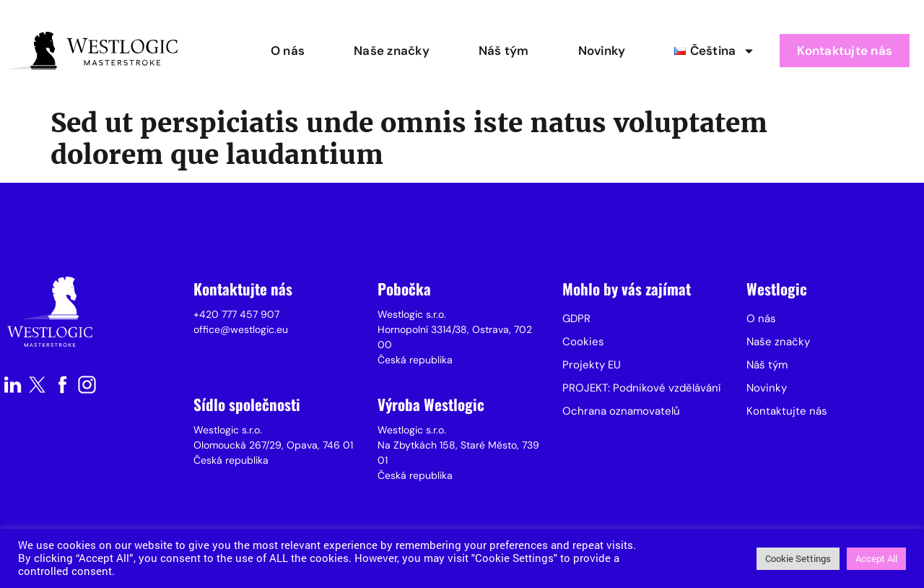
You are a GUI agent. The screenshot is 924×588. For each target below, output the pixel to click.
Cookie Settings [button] (798, 558)
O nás (288, 51)
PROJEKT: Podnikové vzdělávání (641, 388)
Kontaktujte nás (845, 51)
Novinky (602, 51)
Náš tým (504, 51)
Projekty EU (592, 365)
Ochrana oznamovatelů (621, 411)
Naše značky (392, 51)
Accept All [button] (876, 558)
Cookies (583, 342)
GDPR (576, 319)
